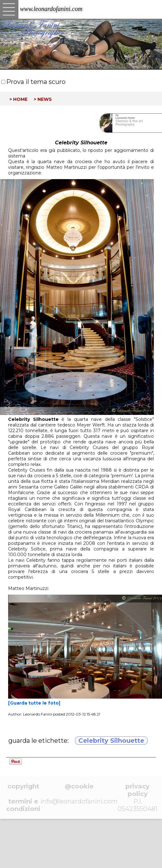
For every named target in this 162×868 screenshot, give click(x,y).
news (45, 99)
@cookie (79, 786)
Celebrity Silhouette (111, 741)
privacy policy (137, 790)
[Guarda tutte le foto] (34, 703)
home (20, 99)
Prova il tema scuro (36, 82)
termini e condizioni (23, 805)
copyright (23, 786)
